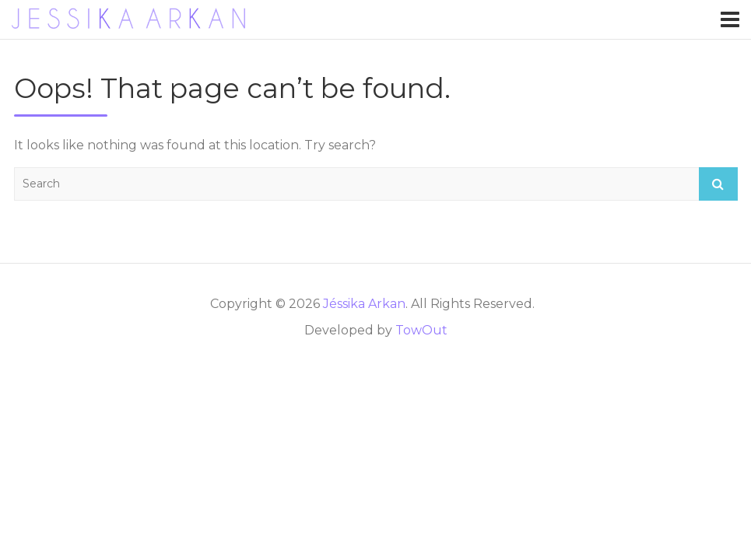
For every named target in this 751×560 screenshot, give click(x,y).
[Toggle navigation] (730, 19)
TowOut (421, 330)
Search (718, 184)
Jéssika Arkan (364, 304)
